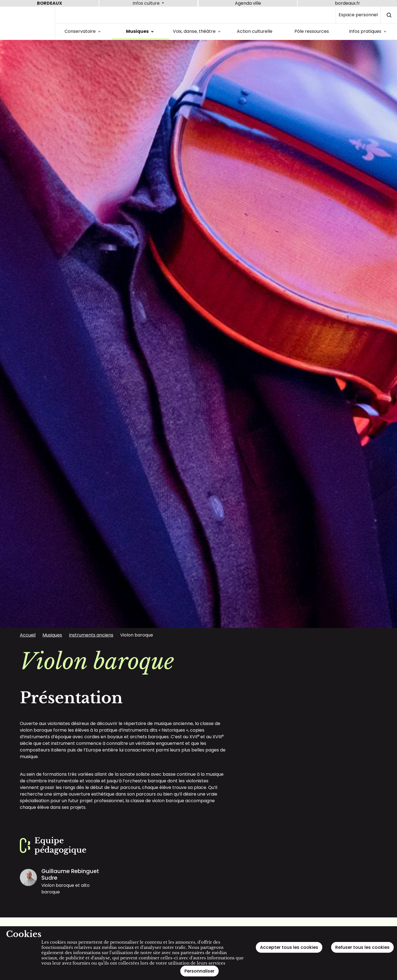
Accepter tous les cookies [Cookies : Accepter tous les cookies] (289, 947)
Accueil (28, 635)
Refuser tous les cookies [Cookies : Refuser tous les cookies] (362, 947)
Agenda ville (248, 3)
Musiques (141, 31)
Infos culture (147, 3)
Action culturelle (255, 31)
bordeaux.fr (348, 3)
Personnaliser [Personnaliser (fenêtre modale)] (199, 971)
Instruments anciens (91, 635)
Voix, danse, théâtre (198, 31)
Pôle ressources (312, 31)
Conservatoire (84, 31)
